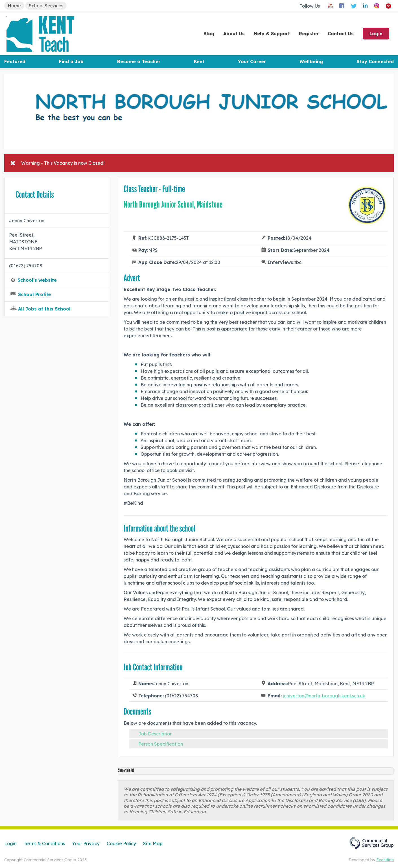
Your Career (252, 61)
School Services (46, 6)
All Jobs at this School (44, 309)
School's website (37, 280)
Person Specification (161, 744)
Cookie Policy (121, 843)
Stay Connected (375, 61)
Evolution (385, 860)
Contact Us (341, 34)
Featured (15, 61)
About (234, 34)
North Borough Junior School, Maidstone (173, 204)
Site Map (153, 843)
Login (376, 34)
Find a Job (71, 61)
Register (309, 34)
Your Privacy (86, 843)
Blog (209, 34)
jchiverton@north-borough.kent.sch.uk (324, 696)
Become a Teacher (139, 61)
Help (272, 34)
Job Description (155, 734)
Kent (199, 61)
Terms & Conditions (44, 843)
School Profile (34, 294)
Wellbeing (311, 61)
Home (14, 6)
